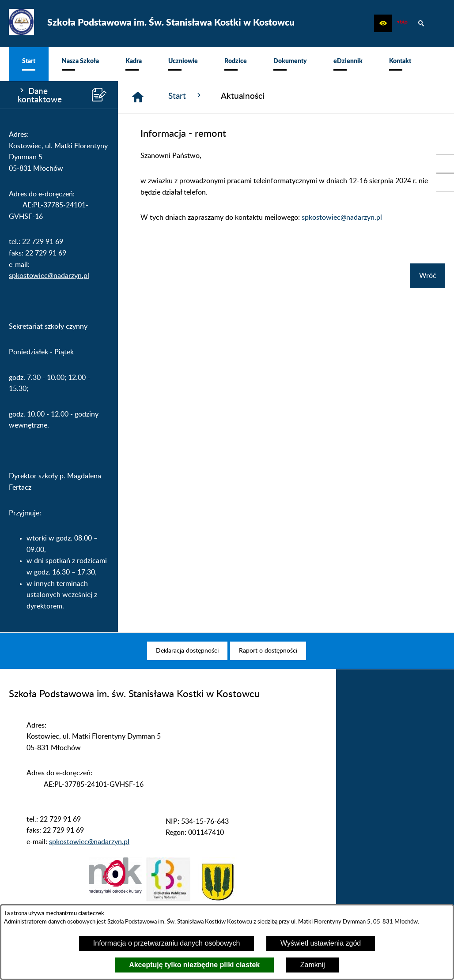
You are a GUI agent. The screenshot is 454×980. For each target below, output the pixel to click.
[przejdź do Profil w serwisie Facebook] (445, 183)
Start (186, 96)
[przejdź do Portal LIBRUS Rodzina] (445, 164)
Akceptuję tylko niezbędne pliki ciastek (194, 965)
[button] (383, 23)
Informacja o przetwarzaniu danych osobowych (167, 943)
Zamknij (313, 965)
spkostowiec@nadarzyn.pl (49, 276)
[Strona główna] (138, 97)
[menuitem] (29, 64)
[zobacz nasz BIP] (402, 23)
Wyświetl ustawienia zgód (321, 943)
